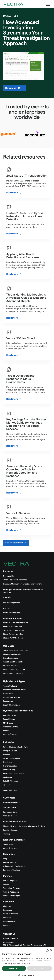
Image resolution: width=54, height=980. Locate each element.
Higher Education (10, 766)
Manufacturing (9, 770)
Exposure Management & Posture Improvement (22, 584)
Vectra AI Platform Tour (13, 627)
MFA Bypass (8, 723)
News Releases (9, 922)
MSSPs (6, 885)
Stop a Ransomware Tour (13, 634)
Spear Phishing (9, 719)
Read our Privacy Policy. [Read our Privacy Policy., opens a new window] (22, 963)
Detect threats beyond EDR (14, 670)
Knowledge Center (11, 812)
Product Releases (10, 816)
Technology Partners (12, 888)
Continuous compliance (13, 673)
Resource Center (10, 863)
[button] (27, 975)
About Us (7, 906)
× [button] (51, 950)
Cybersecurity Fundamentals (15, 866)
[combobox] (47, 951)
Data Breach (8, 694)
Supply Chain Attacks (12, 705)
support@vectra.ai (11, 939)
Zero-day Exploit (10, 715)
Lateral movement (10, 658)
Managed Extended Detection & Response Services (24, 826)
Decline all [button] (40, 968)
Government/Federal (11, 758)
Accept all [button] (14, 968)
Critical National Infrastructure (15, 747)
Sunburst (7, 731)
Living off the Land (11, 734)
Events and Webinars (12, 870)
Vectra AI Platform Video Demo (16, 623)
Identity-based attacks (12, 654)
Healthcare (8, 762)
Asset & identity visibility (13, 662)
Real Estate (8, 777)
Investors (7, 918)
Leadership (8, 910)
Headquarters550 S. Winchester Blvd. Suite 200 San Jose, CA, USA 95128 (25, 945)
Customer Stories (11, 803)
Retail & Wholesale (11, 781)
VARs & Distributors (11, 892)
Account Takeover (10, 686)
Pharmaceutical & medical (14, 774)
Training (6, 834)
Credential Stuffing (11, 727)
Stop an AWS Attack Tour (13, 638)
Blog (5, 859)
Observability (8, 576)
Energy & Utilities (10, 751)
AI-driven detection (11, 666)
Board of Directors (11, 914)
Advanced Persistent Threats (15, 690)
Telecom (7, 785)
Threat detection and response (16, 651)
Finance (6, 755)
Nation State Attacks (11, 697)
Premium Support (10, 830)
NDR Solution (9, 597)
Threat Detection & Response (15, 580)
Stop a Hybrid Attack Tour (13, 630)
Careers (6, 925)
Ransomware (8, 701)
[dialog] (27, 964)
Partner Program (10, 881)
